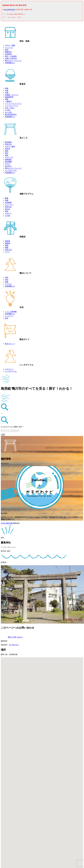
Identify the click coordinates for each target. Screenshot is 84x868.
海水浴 (7, 149)
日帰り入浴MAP (11, 59)
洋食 (7, 91)
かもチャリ (9, 370)
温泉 (7, 156)
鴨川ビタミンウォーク (13, 61)
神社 (7, 154)
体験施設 (8, 160)
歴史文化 (8, 145)
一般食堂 (8, 102)
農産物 (7, 244)
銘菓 (7, 248)
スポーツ (8, 214)
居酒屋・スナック (12, 95)
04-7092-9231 (14, 645)
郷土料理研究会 (11, 115)
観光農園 (8, 162)
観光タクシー (10, 344)
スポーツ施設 (10, 147)
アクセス (8, 285)
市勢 (7, 278)
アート (7, 253)
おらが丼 (8, 113)
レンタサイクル (11, 171)
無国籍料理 (9, 98)
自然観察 (8, 203)
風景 (7, 151)
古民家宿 (8, 55)
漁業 (7, 201)
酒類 (7, 246)
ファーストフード (12, 106)
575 (4, 14)
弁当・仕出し (10, 109)
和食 (7, 89)
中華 (7, 93)
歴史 (7, 280)
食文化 (7, 210)
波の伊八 (8, 167)
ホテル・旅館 (10, 46)
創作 (7, 212)
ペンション (9, 48)
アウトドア (9, 158)
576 (4, 18)
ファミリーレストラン (13, 104)
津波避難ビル (10, 63)
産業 (7, 282)
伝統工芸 (8, 250)
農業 (7, 199)
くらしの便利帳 (11, 312)
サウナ (7, 165)
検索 (3, 435)
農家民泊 (8, 52)
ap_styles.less (10, 10)
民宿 (7, 50)
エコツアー (9, 205)
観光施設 (8, 143)
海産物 (7, 242)
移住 (7, 319)
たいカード (9, 317)
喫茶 (7, 100)
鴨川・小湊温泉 (11, 57)
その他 (7, 111)
